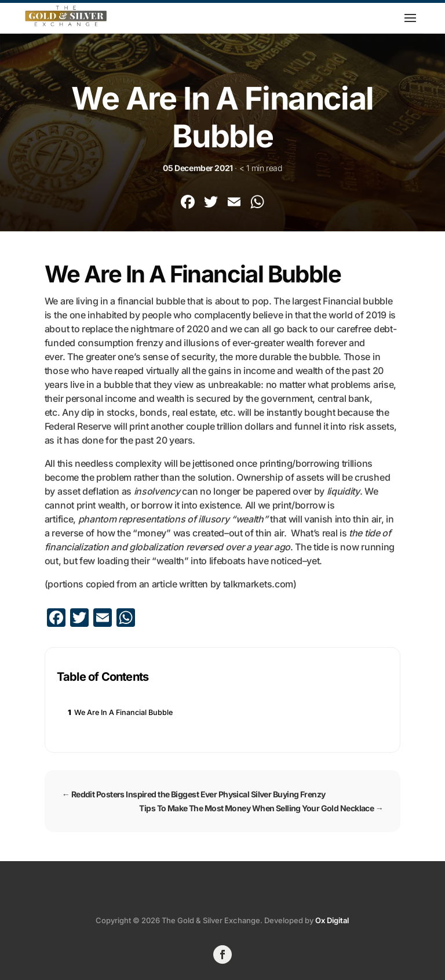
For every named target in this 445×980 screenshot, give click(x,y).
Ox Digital (332, 920)
